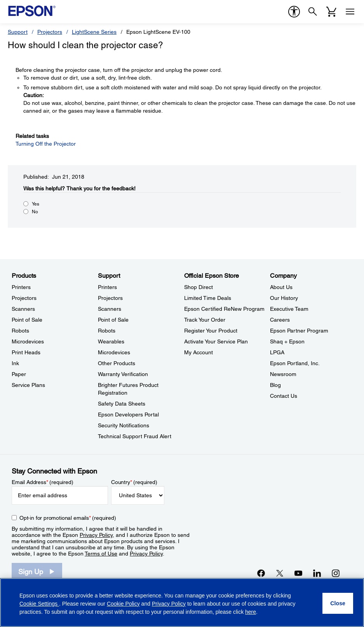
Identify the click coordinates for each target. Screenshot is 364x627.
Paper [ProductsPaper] (19, 374)
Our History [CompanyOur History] (284, 298)
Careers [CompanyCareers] (280, 320)
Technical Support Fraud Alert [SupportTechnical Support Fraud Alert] (135, 436)
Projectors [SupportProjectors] (110, 298)
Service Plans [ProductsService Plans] (28, 385)
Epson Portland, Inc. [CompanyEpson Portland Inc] (295, 363)
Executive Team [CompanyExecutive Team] (289, 309)
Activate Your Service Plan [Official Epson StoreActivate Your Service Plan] (216, 341)
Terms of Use (101, 554)
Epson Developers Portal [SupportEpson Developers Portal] (128, 415)
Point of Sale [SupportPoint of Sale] (113, 320)
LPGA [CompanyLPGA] (277, 352)
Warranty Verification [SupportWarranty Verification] (123, 374)
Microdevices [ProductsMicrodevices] (28, 341)
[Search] (313, 12)
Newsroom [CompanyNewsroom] (283, 374)
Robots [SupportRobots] (107, 331)
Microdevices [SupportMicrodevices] (114, 352)
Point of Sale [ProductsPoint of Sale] (27, 320)
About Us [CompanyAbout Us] (281, 287)
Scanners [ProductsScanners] (23, 309)
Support (18, 32)
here (251, 612)
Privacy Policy (96, 535)
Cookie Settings (39, 604)
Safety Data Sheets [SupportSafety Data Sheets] (122, 404)
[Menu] (350, 12)
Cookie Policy (123, 604)
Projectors (50, 32)
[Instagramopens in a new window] (336, 573)
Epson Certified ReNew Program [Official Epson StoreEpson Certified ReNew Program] (224, 309)
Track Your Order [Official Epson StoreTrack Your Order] (205, 320)
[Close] (338, 603)
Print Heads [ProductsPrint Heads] (26, 352)
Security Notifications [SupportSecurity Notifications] (124, 425)
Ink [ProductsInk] (15, 363)
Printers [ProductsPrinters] (21, 287)
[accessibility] (294, 12)
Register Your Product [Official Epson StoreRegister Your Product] (211, 331)
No (35, 212)
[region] (182, 603)
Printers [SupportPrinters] (107, 287)
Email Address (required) (43, 482)
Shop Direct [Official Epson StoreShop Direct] (199, 287)
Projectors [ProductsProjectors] (24, 298)
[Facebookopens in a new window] (261, 573)
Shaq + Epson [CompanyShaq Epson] (287, 341)
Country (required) (134, 482)
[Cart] (331, 12)
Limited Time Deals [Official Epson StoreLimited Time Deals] (208, 298)
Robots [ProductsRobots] (20, 331)
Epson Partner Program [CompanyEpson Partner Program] (299, 331)
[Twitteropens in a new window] (280, 573)
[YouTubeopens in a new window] (298, 573)
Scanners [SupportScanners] (110, 309)
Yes (36, 204)
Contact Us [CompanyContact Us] (284, 396)
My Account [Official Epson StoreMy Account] (199, 352)
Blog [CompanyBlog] (275, 385)
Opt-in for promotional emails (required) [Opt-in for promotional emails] (68, 518)
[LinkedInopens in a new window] (317, 573)
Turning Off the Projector (46, 144)
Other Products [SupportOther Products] (117, 363)
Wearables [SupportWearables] (111, 341)
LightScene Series (94, 32)
